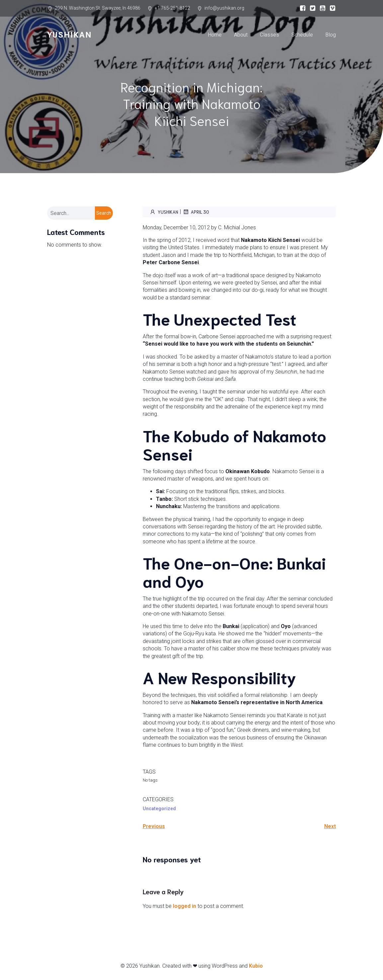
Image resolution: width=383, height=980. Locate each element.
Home (215, 35)
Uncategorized (159, 809)
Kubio (256, 966)
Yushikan (164, 212)
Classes (269, 35)
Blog (331, 35)
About (241, 35)
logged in (185, 906)
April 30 (196, 212)
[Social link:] (301, 8)
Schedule (302, 35)
